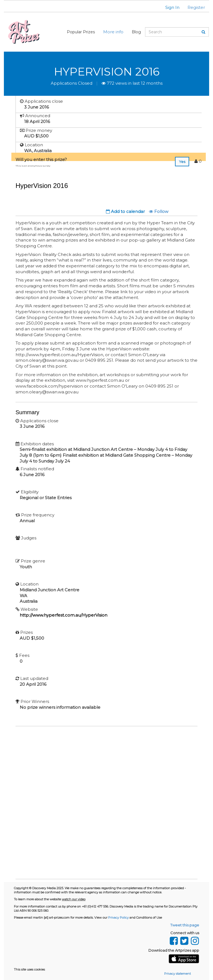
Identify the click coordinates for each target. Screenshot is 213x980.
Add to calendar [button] (125, 211)
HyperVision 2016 (107, 71)
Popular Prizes (81, 32)
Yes (182, 162)
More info (113, 32)
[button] (169, 7)
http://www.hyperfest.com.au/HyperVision (64, 615)
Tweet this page (185, 925)
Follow (159, 211)
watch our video (74, 899)
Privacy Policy (118, 918)
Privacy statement (177, 974)
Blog (136, 32)
